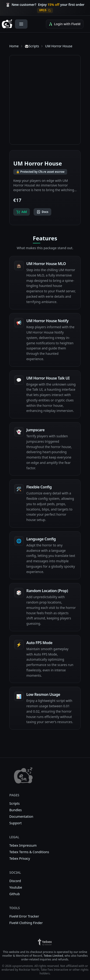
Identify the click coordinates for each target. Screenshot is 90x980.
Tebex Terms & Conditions (29, 852)
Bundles (16, 810)
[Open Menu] (21, 24)
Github (15, 894)
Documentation (21, 816)
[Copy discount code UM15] (45, 10)
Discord (15, 881)
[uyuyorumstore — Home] (7, 24)
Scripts (14, 803)
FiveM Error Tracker (24, 916)
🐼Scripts (32, 46)
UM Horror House (59, 46)
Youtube (16, 887)
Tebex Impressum (23, 845)
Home (14, 46)
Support (16, 823)
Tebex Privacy (20, 858)
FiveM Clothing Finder (26, 923)
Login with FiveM (65, 24)
